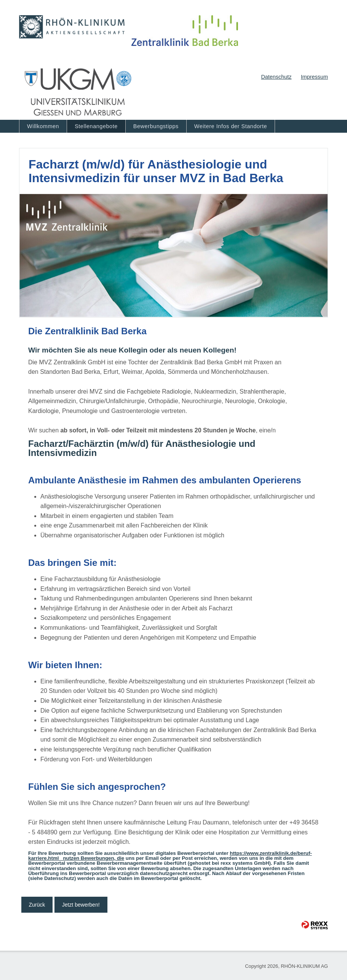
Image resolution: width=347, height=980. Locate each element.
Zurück (37, 905)
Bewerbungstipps (156, 126)
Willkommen (43, 126)
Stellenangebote (96, 126)
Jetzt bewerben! (81, 905)
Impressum (314, 77)
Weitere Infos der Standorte (231, 126)
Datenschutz (276, 77)
